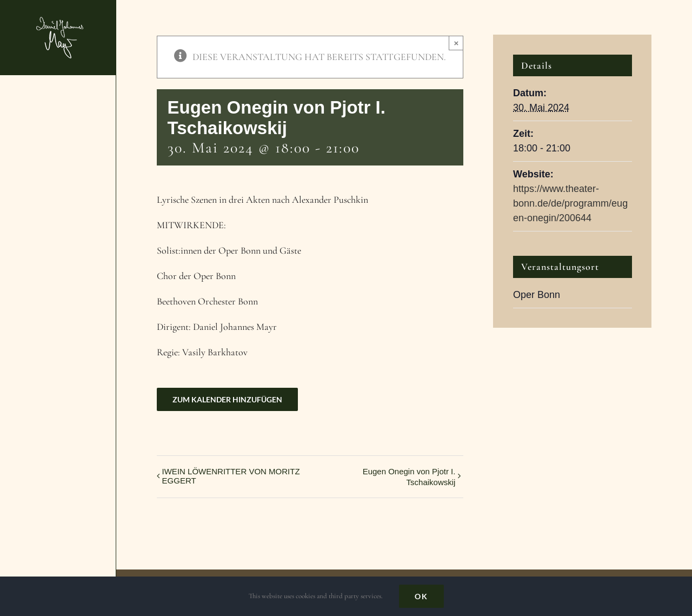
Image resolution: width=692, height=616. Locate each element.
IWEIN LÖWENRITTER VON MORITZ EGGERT (231, 476)
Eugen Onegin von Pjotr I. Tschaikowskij (409, 477)
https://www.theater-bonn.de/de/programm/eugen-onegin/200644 (570, 203)
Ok (421, 596)
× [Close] (457, 43)
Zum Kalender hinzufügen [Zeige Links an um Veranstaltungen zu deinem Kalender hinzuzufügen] (227, 399)
